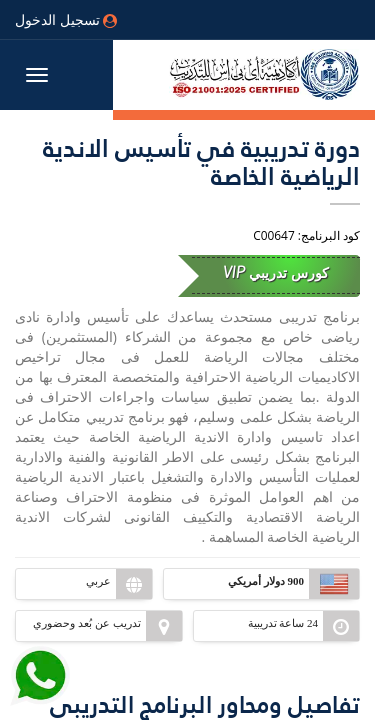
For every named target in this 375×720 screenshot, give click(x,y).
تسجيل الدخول (66, 19)
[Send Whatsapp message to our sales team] (40, 668)
